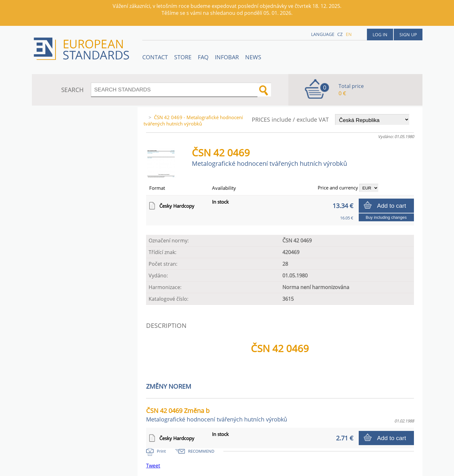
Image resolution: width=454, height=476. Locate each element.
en (349, 34)
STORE (183, 57)
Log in (380, 35)
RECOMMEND (201, 451)
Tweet (153, 466)
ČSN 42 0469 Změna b (217, 415)
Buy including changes (386, 217)
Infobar (227, 57)
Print (161, 451)
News (253, 57)
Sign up (408, 35)
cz (340, 34)
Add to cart (392, 206)
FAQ (203, 57)
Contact (155, 57)
